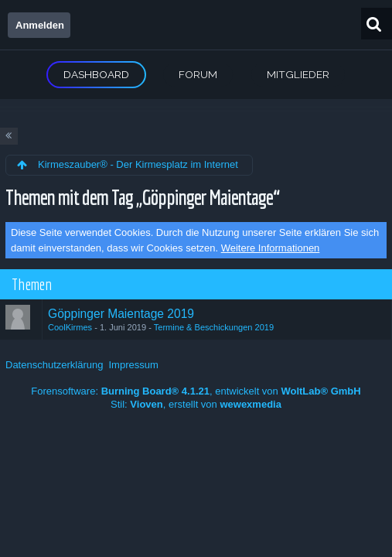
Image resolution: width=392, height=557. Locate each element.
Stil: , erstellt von (196, 404)
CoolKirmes (70, 327)
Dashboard (96, 74)
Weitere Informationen (271, 248)
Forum (198, 74)
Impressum (133, 365)
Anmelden (40, 25)
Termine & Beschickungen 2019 (214, 327)
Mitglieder (298, 74)
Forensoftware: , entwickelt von (196, 391)
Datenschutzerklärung (54, 365)
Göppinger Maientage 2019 (121, 314)
